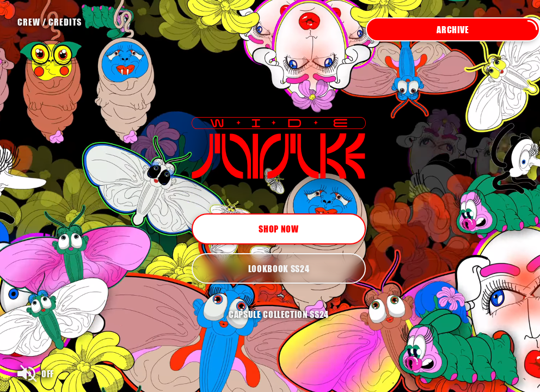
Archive (488, 29)
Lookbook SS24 (279, 268)
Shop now (278, 229)
